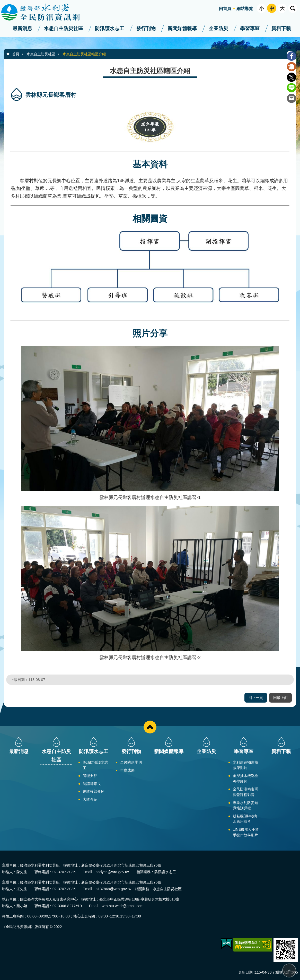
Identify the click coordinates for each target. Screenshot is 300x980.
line (292, 88)
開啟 (293, 8)
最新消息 (22, 28)
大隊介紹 (90, 799)
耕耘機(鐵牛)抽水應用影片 (245, 819)
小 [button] (262, 8)
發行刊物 (146, 28)
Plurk (292, 67)
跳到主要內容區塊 (3, 3)
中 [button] (272, 8)
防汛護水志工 (110, 28)
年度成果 (127, 770)
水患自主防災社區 (64, 28)
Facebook (292, 56)
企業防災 (218, 28)
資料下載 (281, 28)
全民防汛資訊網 (45, 12)
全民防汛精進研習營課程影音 (245, 792)
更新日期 (245, 972)
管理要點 (90, 776)
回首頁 (225, 9)
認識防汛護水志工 (95, 765)
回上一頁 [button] (256, 698)
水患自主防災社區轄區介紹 (84, 54)
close (150, 727)
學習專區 (250, 28)
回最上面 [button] (280, 698)
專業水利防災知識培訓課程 (245, 806)
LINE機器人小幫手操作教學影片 (246, 832)
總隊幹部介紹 (94, 791)
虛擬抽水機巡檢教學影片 (245, 778)
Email (292, 98)
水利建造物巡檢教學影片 (245, 765)
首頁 (16, 54)
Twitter (292, 77)
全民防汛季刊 (131, 762)
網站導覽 (245, 9)
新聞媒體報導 (182, 28)
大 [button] (282, 8)
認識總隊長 (92, 784)
